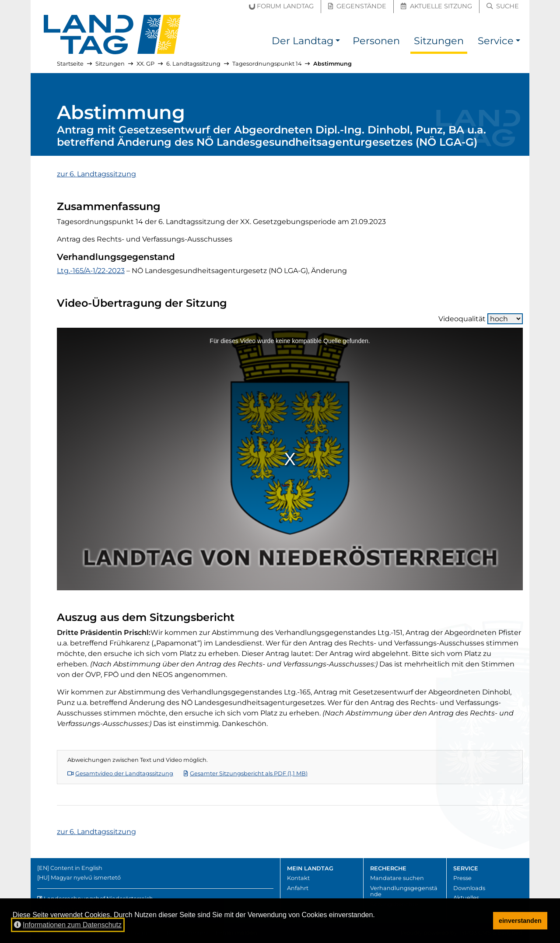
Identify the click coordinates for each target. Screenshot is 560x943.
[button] (338, 42)
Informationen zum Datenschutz (68, 925)
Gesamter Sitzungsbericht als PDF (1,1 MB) (246, 773)
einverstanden (520, 921)
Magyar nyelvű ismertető (86, 878)
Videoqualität (481, 319)
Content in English (76, 868)
